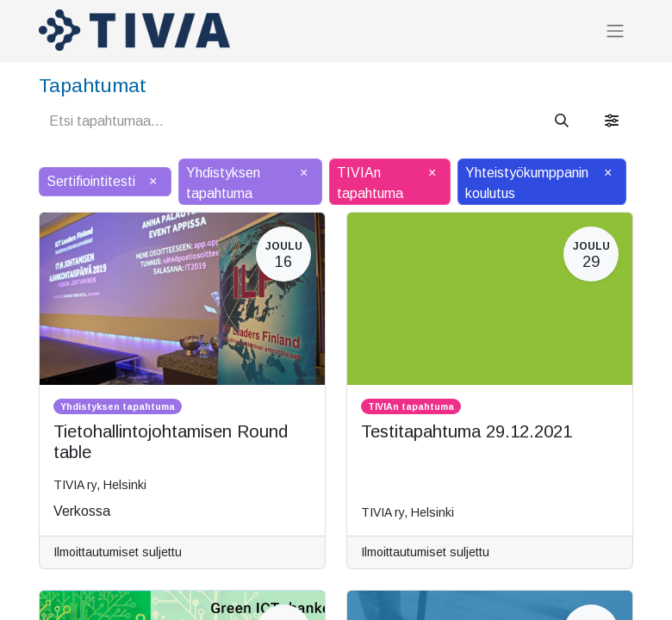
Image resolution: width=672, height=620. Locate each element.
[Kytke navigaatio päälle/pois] (615, 31)
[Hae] (562, 121)
